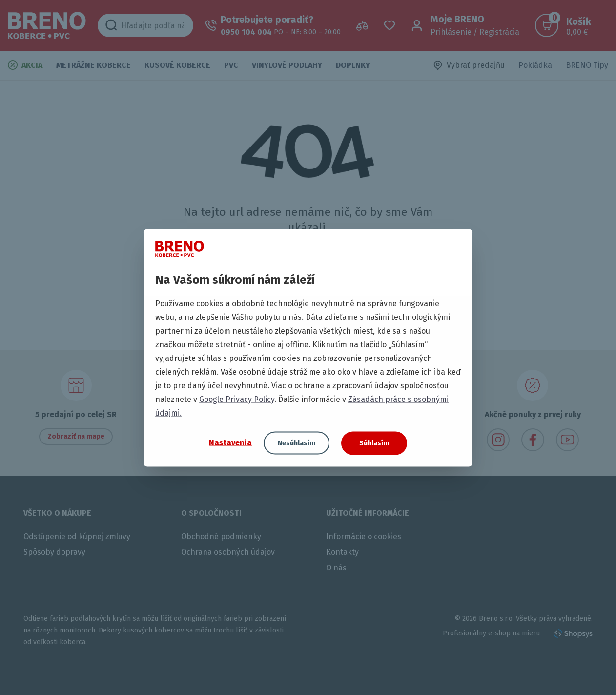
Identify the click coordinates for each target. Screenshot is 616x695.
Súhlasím (374, 443)
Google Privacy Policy (237, 399)
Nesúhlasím (297, 443)
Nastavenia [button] (230, 443)
